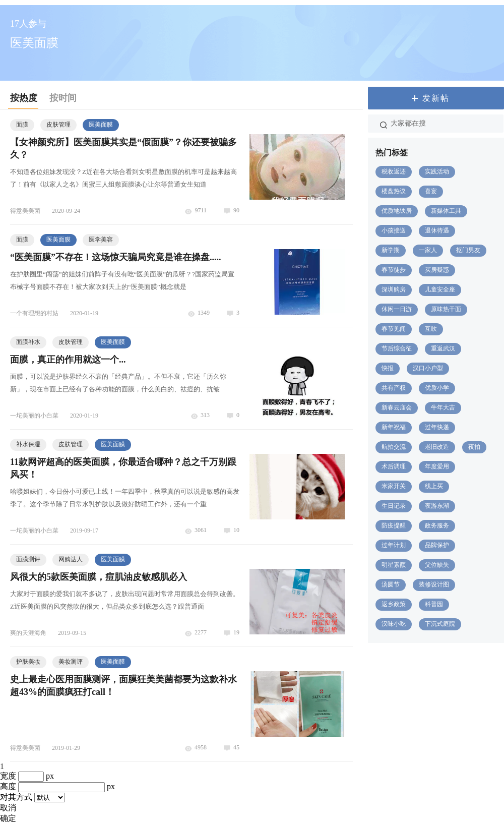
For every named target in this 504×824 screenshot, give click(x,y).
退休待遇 (437, 230)
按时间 (63, 98)
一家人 (428, 250)
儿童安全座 (440, 289)
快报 (388, 368)
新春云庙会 (397, 407)
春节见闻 (394, 329)
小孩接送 (394, 230)
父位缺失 (437, 565)
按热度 (24, 98)
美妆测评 (71, 662)
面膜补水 (28, 342)
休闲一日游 (397, 309)
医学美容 (101, 240)
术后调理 (394, 466)
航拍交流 (394, 447)
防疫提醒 (394, 525)
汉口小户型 (428, 368)
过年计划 (394, 545)
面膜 (22, 125)
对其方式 (16, 797)
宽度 (8, 776)
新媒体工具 (446, 211)
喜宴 (431, 191)
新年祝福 (394, 427)
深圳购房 (394, 289)
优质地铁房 (397, 211)
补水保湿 (28, 444)
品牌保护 (437, 545)
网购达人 (71, 559)
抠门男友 (468, 250)
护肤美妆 (28, 662)
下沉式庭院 (440, 624)
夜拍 (474, 447)
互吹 (431, 329)
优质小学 (437, 388)
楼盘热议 (394, 191)
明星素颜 (394, 565)
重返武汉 (443, 348)
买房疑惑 (437, 270)
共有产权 (394, 388)
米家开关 (394, 486)
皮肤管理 (58, 125)
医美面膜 (101, 125)
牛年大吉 (443, 407)
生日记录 (394, 506)
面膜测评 (28, 559)
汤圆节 (391, 584)
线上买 (434, 486)
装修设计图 (434, 584)
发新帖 (436, 98)
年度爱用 (437, 466)
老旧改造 (437, 447)
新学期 (391, 250)
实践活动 (437, 171)
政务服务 (437, 525)
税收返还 (394, 171)
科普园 (434, 604)
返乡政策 (394, 604)
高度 (8, 786)
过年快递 (437, 427)
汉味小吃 (394, 624)
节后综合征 (397, 348)
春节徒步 (394, 270)
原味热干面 (446, 309)
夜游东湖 (437, 506)
